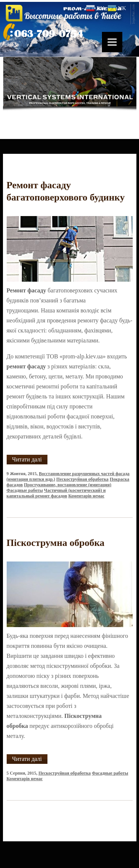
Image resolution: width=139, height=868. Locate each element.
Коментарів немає (86, 496)
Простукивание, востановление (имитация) (68, 485)
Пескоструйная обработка (82, 479)
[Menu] (112, 42)
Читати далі (27, 459)
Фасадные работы (25, 490)
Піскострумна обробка (56, 543)
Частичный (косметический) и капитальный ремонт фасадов (56, 493)
